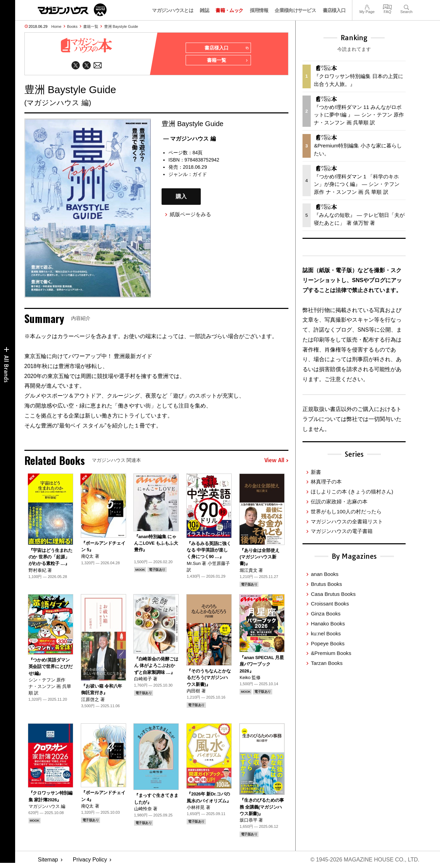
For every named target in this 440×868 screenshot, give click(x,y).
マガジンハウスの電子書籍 (342, 531)
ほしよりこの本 (352, 492)
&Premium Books (331, 653)
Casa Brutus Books (333, 594)
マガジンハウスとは (173, 10)
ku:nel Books (326, 633)
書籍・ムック (229, 10)
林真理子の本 (326, 482)
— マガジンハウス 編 (190, 139)
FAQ (387, 6)
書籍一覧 (91, 26)
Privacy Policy (90, 860)
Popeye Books (328, 643)
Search (406, 6)
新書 (316, 472)
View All (276, 460)
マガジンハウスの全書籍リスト (347, 521)
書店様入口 (334, 10)
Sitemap (48, 860)
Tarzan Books (327, 663)
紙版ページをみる (190, 214)
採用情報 (259, 10)
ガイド (200, 174)
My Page (367, 6)
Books (72, 26)
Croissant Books (330, 604)
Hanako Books (328, 624)
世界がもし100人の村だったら (346, 511)
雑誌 (204, 10)
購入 (181, 196)
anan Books (324, 574)
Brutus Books (326, 584)
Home (56, 26)
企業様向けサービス (295, 10)
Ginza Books (326, 614)
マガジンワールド (72, 10)
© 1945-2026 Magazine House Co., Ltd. (365, 860)
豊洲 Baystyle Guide (121, 26)
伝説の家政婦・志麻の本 (339, 502)
